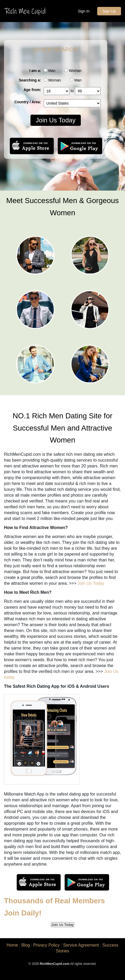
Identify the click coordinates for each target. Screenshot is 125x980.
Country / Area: (28, 102)
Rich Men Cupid (25, 11)
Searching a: (30, 80)
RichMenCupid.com (55, 964)
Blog (26, 945)
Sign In (84, 11)
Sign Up (109, 11)
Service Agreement (81, 945)
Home (12, 945)
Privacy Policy (47, 945)
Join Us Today (56, 120)
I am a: (35, 71)
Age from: (32, 90)
